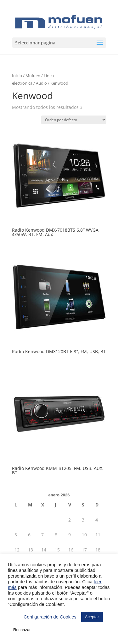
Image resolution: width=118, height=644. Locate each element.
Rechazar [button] (22, 630)
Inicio (17, 76)
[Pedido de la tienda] (74, 120)
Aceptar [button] (92, 617)
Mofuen (33, 76)
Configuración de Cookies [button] (50, 617)
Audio (41, 83)
